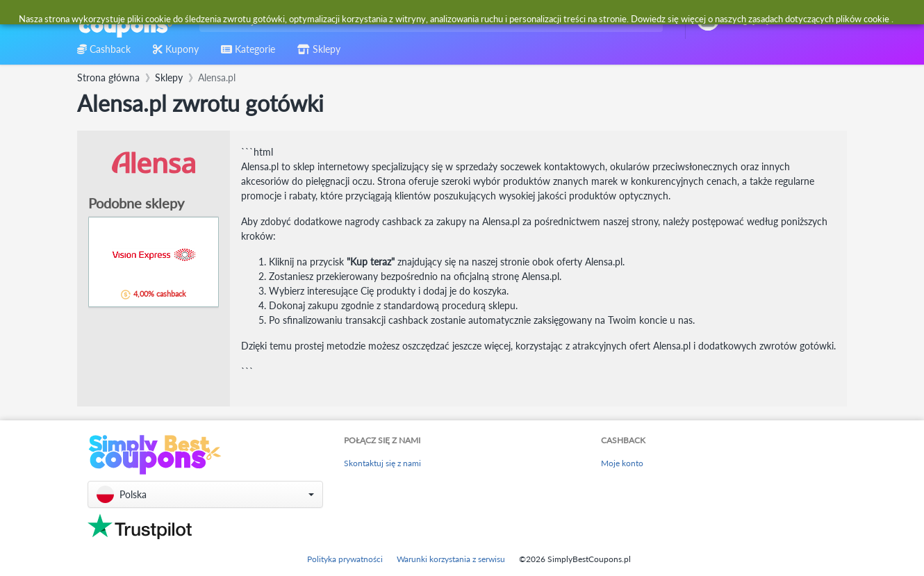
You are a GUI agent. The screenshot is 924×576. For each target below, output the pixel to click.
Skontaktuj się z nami (382, 463)
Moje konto (622, 463)
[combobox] (428, 20)
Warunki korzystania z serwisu (451, 559)
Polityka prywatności (345, 559)
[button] (205, 494)
